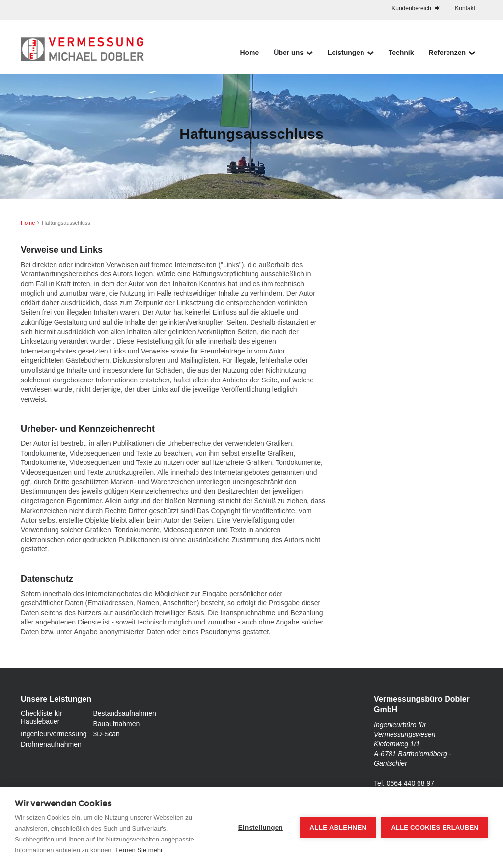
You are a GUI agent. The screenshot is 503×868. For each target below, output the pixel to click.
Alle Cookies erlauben (435, 827)
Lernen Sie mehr (139, 850)
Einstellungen (261, 827)
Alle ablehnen (338, 827)
